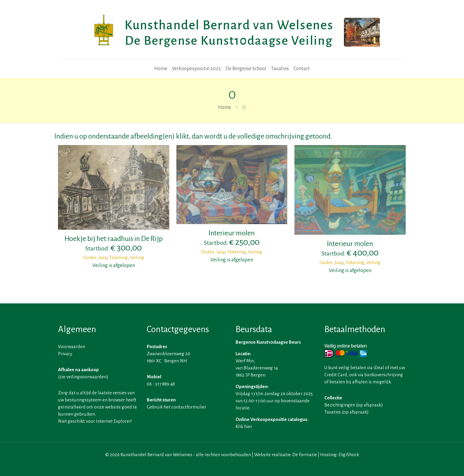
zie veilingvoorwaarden (83, 377)
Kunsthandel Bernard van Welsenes (156, 455)
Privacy (65, 354)
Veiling (137, 257)
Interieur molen (232, 233)
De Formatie (305, 455)
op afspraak (369, 405)
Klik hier (244, 426)
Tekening (119, 257)
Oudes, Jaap (95, 257)
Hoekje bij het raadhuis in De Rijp (114, 239)
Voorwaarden (72, 346)
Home (225, 107)
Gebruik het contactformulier (177, 407)
